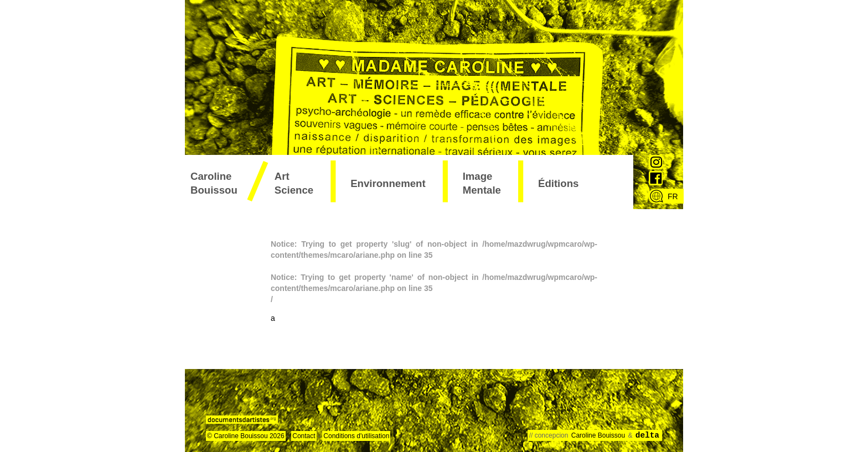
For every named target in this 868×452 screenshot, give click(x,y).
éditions (558, 183)
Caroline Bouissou (214, 183)
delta (647, 435)
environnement (388, 183)
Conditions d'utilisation (356, 436)
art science (294, 183)
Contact (304, 436)
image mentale (482, 183)
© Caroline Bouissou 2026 (246, 436)
